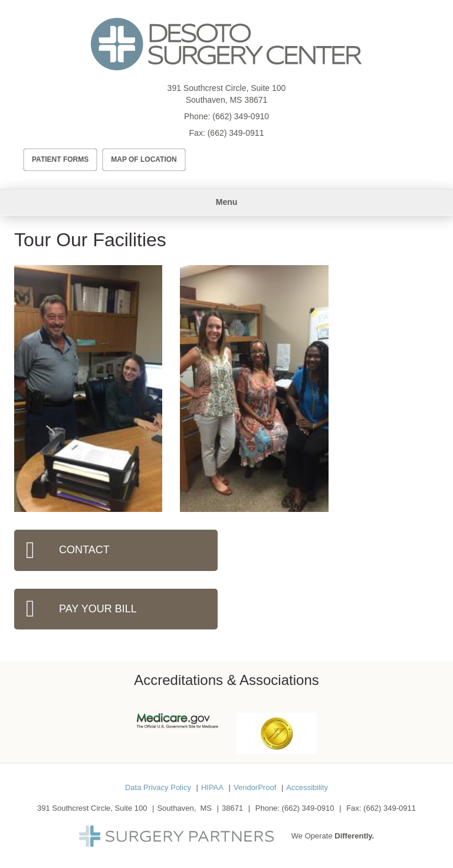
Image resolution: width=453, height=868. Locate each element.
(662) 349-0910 (241, 116)
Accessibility (307, 787)
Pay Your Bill (98, 609)
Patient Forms (60, 159)
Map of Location (144, 159)
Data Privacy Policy (158, 787)
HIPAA (212, 787)
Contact (84, 550)
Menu (227, 202)
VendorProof (255, 787)
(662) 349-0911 (236, 133)
